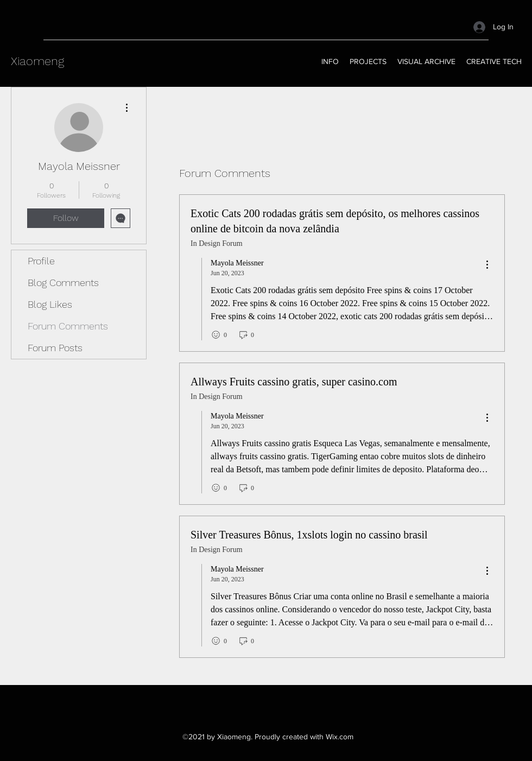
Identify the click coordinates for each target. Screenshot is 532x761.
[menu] (487, 265)
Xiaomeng (37, 61)
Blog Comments (63, 283)
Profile (41, 261)
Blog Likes (50, 304)
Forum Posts (55, 348)
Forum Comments (68, 326)
